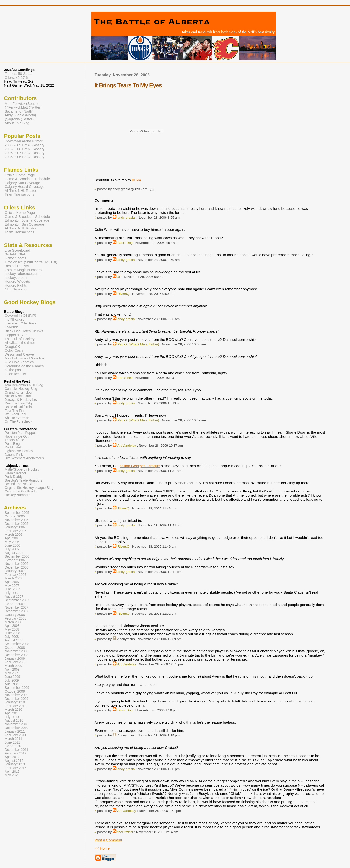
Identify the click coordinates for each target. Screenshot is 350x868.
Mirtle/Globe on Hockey (22, 469)
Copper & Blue (16, 335)
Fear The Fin (14, 411)
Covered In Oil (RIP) (20, 316)
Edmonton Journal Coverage (27, 220)
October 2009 (15, 691)
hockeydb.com (16, 278)
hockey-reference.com (22, 274)
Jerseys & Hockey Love (22, 400)
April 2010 (12, 713)
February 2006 (15, 531)
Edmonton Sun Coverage (24, 224)
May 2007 (12, 586)
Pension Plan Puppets (21, 433)
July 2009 (12, 680)
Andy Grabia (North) (20, 115)
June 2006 (12, 546)
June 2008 (12, 633)
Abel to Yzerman (17, 418)
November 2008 (17, 651)
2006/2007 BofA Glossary (25, 153)
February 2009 (15, 662)
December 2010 (17, 728)
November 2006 (17, 564)
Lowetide (12, 327)
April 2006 (12, 538)
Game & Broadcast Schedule (27, 179)
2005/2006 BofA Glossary (25, 157)
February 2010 (15, 706)
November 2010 (17, 724)
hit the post (13, 370)
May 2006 (12, 542)
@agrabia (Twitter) (19, 119)
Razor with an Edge (19, 403)
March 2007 (13, 578)
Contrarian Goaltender (21, 491)
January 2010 (15, 702)
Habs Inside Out (17, 436)
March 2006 (13, 535)
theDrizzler (125, 832)
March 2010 (13, 710)
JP (119, 277)
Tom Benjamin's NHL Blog (24, 385)
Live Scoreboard (17, 250)
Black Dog (125, 243)
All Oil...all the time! (20, 343)
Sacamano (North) (19, 111)
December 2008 (17, 655)
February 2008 (15, 618)
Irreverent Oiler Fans (21, 323)
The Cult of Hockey (20, 339)
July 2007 (12, 593)
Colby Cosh (14, 351)
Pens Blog (12, 444)
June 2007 (12, 589)
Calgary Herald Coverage (24, 187)
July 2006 (12, 549)
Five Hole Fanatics (19, 362)
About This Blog (17, 123)
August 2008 (14, 640)
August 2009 (14, 684)
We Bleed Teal (15, 414)
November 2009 (17, 695)
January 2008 (15, 615)
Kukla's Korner (15, 473)
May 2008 (12, 629)
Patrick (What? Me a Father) (138, 344)
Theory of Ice (14, 440)
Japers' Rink (14, 455)
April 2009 (12, 670)
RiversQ (123, 294)
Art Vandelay (127, 445)
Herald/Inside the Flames (24, 366)
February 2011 (15, 735)
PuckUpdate (14, 447)
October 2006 (15, 560)
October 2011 (15, 746)
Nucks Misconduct (18, 396)
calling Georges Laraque (140, 466)
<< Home (102, 848)
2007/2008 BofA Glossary (25, 149)
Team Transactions (19, 194)
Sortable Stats (16, 254)
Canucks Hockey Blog (21, 389)
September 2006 (17, 557)
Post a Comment (108, 840)
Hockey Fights (16, 285)
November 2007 (17, 608)
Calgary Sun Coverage (22, 183)
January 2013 (15, 764)
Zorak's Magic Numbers (23, 270)
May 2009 (12, 673)
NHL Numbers (16, 289)
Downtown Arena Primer (24, 141)
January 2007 (15, 571)
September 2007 (17, 600)
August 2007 (14, 597)
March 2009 (13, 666)
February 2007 (15, 575)
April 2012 (12, 757)
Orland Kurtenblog (18, 392)
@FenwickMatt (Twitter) (23, 107)
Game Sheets (15, 258)
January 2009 (15, 659)
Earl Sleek (125, 378)
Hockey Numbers (17, 495)
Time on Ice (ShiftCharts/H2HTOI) (31, 262)
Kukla (136, 180)
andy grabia (126, 217)
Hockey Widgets (17, 281)
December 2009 (17, 699)
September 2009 (17, 688)
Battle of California (18, 407)
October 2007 (15, 604)
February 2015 (15, 768)
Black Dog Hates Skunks (24, 331)
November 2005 (17, 520)
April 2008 (12, 626)
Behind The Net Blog (20, 484)
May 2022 (12, 775)
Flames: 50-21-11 (18, 74)
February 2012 (15, 753)
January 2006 (15, 527)
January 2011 (15, 732)
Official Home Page (20, 175)
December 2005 (17, 524)
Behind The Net (17, 266)
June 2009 (12, 677)
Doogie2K (12, 347)
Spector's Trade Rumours (23, 480)
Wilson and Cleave (19, 354)
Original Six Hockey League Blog (29, 488)
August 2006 (14, 553)
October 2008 (15, 648)
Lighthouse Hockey (19, 451)
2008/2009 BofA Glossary (25, 145)
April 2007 (12, 582)
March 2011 (13, 739)
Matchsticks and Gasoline (25, 358)
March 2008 (13, 622)
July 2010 (12, 717)
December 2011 (17, 750)
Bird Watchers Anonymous (24, 458)
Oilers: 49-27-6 (16, 78)
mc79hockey (14, 319)
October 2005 (15, 516)
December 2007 (17, 611)
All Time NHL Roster (20, 191)
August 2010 (14, 721)
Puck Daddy (14, 477)
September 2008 (17, 644)
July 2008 (12, 637)
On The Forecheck (18, 422)
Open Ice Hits (15, 374)
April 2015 (12, 772)
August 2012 (14, 761)
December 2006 (17, 567)
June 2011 (12, 742)
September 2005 (17, 513)
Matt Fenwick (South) (21, 104)
